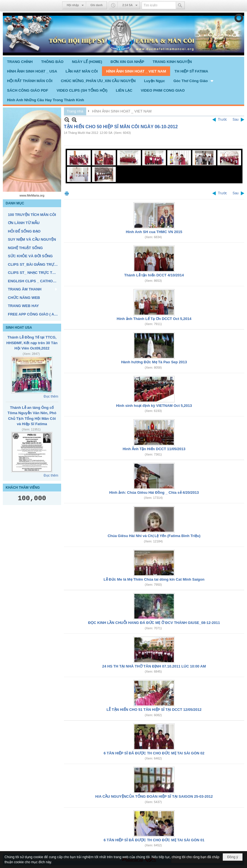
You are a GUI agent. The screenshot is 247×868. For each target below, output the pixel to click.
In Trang (67, 193)
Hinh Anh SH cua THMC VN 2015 (154, 232)
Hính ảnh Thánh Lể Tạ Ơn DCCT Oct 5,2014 (154, 319)
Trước (222, 120)
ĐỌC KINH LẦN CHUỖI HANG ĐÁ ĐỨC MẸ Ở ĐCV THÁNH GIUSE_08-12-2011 (154, 623)
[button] (194, 81)
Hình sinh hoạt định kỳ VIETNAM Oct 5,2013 (154, 406)
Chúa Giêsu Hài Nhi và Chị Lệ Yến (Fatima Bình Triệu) (154, 536)
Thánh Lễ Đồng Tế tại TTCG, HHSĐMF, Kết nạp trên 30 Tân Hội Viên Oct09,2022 (32, 343)
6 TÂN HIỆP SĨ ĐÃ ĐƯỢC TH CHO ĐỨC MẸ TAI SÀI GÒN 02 (154, 753)
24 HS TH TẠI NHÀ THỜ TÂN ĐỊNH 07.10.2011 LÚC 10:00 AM (154, 666)
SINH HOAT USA (19, 328)
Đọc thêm (51, 396)
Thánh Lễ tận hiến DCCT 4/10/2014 (154, 275)
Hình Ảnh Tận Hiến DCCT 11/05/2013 (154, 449)
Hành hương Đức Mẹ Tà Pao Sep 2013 (154, 362)
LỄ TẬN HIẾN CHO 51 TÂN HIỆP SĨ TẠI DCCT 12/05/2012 (154, 710)
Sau (236, 120)
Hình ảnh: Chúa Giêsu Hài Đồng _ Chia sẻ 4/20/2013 (154, 492)
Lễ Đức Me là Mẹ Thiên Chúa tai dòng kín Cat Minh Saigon (154, 579)
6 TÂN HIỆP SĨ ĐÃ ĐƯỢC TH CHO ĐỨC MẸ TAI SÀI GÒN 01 (154, 840)
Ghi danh (96, 5)
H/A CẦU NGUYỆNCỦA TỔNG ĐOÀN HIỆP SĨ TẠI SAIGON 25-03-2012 (154, 796)
